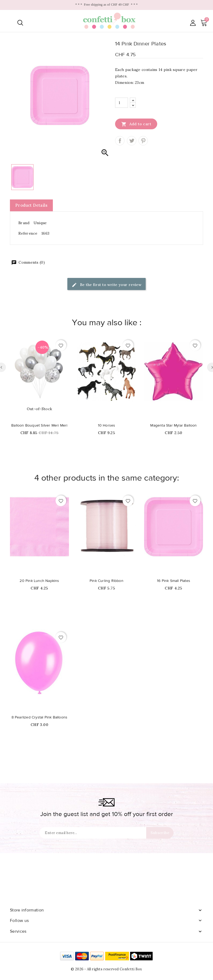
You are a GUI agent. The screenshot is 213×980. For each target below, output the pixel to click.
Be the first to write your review (107, 285)
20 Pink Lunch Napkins (39, 581)
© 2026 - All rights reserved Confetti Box (106, 969)
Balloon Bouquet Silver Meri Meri (39, 425)
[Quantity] (122, 103)
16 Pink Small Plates (174, 581)
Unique (40, 223)
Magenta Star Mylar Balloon (173, 425)
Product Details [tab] (31, 205)
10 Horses (107, 425)
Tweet (132, 141)
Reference (28, 233)
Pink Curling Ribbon (106, 581)
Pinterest (143, 141)
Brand (24, 223)
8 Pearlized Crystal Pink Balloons (40, 717)
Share (120, 141)
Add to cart (136, 124)
